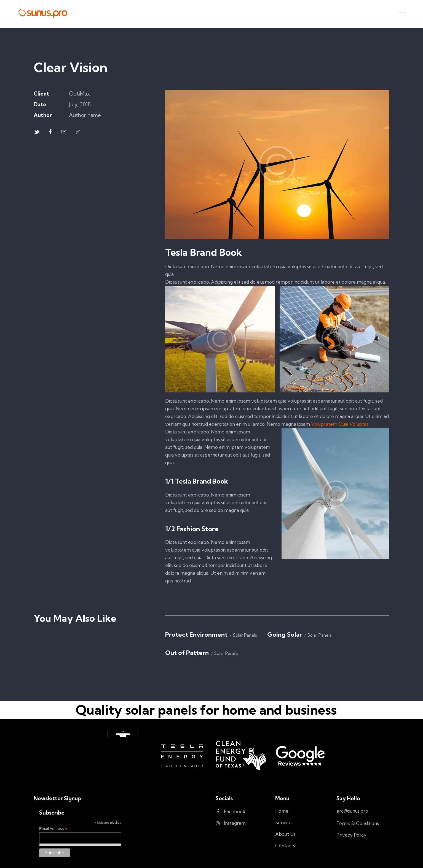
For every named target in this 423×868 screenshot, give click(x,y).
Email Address (53, 829)
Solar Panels (245, 635)
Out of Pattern (187, 653)
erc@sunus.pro (352, 811)
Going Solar (285, 634)
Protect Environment (196, 634)
